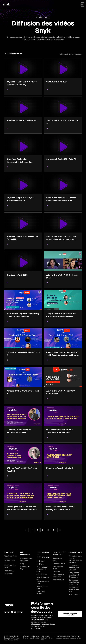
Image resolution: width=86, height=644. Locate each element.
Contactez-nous (59, 564)
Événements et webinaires (58, 576)
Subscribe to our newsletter (70, 614)
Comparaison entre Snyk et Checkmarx (74, 575)
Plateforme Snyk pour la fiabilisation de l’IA (10, 559)
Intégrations (9, 574)
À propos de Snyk (57, 560)
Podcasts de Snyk (25, 568)
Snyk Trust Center (41, 593)
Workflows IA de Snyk (10, 567)
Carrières (56, 572)
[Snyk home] (7, 4)
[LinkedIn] (12, 612)
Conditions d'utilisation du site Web (47, 638)
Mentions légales (26, 637)
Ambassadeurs (58, 580)
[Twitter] (5, 612)
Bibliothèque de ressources (26, 560)
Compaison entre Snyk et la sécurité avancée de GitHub (75, 559)
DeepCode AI (9, 571)
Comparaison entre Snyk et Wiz (74, 589)
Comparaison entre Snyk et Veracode (74, 568)
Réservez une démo (58, 568)
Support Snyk (42, 574)
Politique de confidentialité (35, 637)
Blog (22, 564)
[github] (15, 612)
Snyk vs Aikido (74, 595)
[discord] (22, 612)
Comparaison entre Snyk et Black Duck (74, 582)
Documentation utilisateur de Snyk (42, 569)
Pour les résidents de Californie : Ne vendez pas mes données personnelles (68, 637)
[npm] (18, 612)
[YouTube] (9, 612)
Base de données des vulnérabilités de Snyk (43, 580)
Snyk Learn (41, 564)
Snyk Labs (40, 561)
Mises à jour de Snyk (42, 588)
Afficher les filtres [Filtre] (15, 53)
